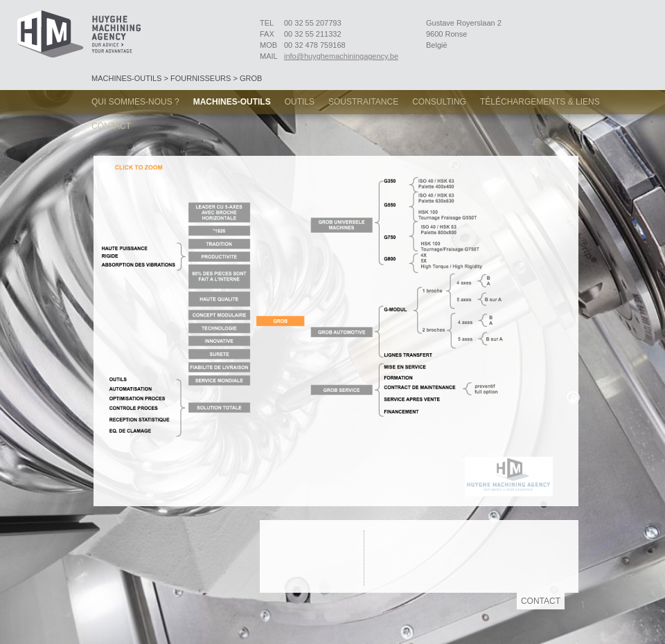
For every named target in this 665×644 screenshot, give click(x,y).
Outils (300, 102)
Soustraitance (363, 102)
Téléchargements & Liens (540, 102)
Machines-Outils (232, 102)
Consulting (439, 102)
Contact (111, 126)
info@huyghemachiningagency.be (341, 56)
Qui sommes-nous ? (135, 102)
